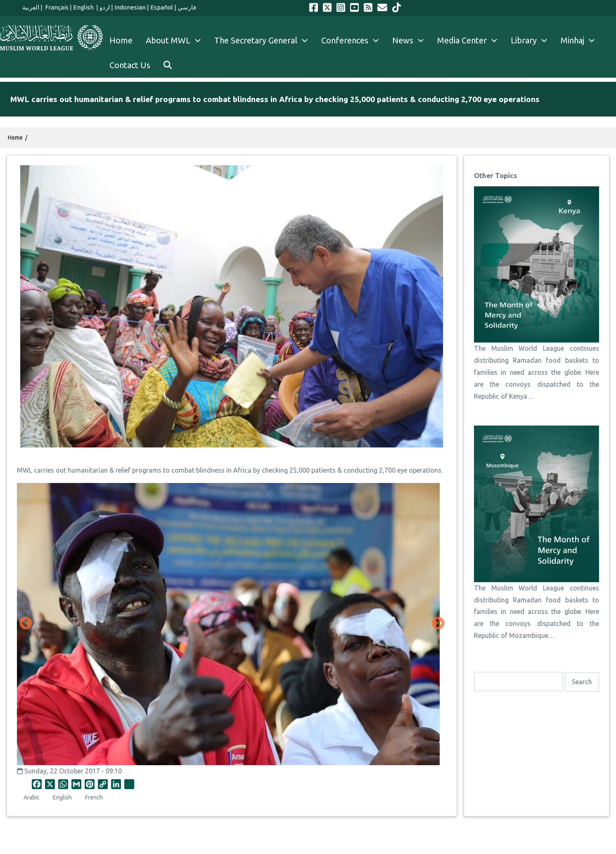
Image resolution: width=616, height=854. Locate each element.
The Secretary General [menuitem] (264, 40)
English (84, 7)
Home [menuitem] (121, 40)
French (94, 797)
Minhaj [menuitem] (581, 40)
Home (15, 138)
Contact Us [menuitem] (130, 65)
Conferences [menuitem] (353, 40)
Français (56, 7)
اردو (105, 7)
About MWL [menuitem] (177, 40)
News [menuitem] (411, 40)
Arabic (32, 797)
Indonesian (130, 7)
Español (162, 7)
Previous (26, 624)
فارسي (187, 7)
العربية (31, 7)
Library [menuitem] (532, 40)
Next (438, 624)
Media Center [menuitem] (471, 40)
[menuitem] (168, 65)
